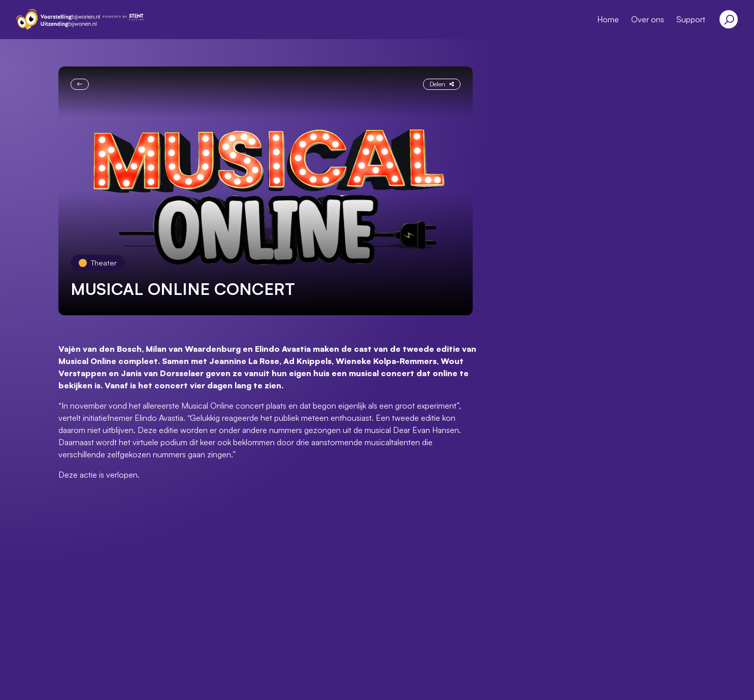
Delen (442, 84)
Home (608, 19)
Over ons (648, 19)
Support (691, 19)
